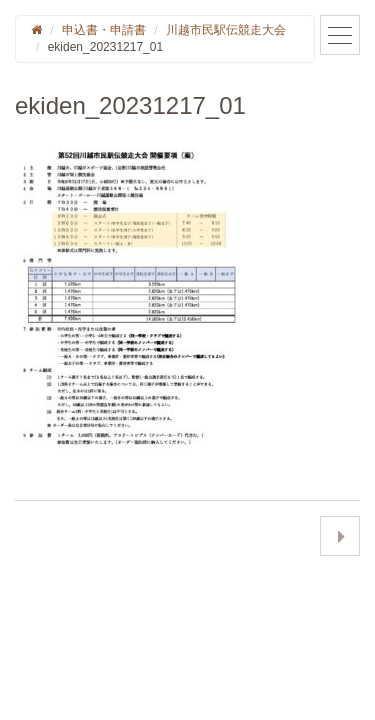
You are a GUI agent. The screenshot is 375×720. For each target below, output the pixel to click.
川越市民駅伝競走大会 (226, 30)
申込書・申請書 (104, 30)
